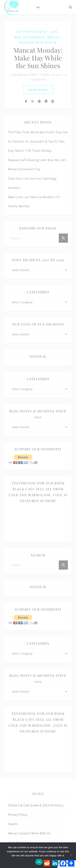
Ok (39, 862)
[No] (71, 855)
